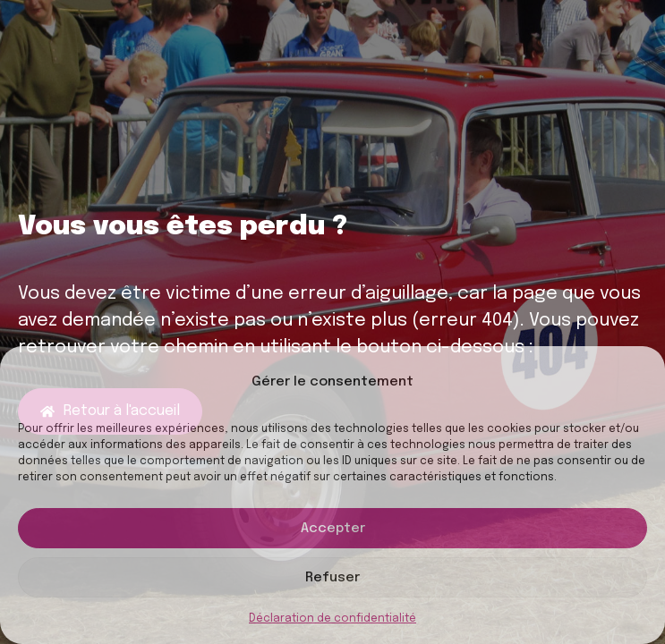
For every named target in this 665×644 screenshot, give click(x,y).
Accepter (333, 529)
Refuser (332, 578)
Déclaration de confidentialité (332, 619)
